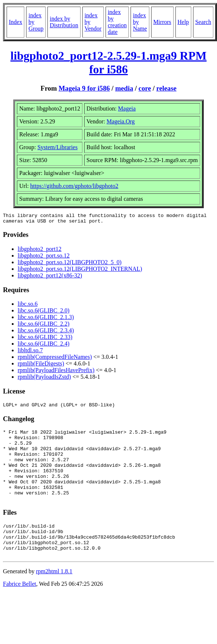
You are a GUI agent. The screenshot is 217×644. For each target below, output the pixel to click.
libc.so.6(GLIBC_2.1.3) (46, 319)
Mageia (127, 108)
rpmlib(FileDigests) (41, 366)
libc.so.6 (28, 306)
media (124, 88)
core (145, 88)
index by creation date (117, 22)
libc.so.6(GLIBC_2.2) (44, 326)
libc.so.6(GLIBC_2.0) (44, 313)
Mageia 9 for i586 (84, 88)
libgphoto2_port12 (40, 251)
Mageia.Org (121, 121)
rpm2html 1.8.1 (54, 596)
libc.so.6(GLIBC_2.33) (45, 339)
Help (183, 22)
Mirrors (162, 22)
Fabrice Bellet (19, 608)
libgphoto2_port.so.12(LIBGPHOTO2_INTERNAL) (80, 271)
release (166, 88)
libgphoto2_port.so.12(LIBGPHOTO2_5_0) (70, 264)
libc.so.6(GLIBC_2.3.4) (46, 332)
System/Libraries (58, 147)
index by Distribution (64, 22)
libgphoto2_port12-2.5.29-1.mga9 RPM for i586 (108, 62)
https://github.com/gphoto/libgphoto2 (74, 186)
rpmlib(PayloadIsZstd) (44, 379)
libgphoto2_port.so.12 (44, 258)
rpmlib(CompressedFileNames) (55, 359)
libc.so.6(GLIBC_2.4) (44, 346)
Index (15, 22)
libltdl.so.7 (30, 352)
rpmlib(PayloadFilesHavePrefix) (56, 372)
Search (203, 22)
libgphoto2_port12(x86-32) (50, 278)
